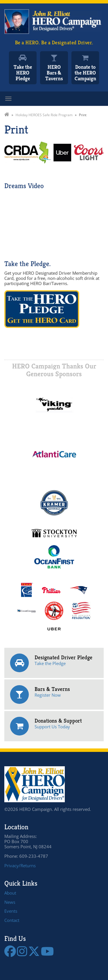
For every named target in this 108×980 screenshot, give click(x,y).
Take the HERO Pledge (23, 73)
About (10, 893)
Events (11, 911)
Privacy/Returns (20, 866)
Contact (12, 920)
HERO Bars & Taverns (54, 73)
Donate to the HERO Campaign (85, 73)
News (10, 902)
